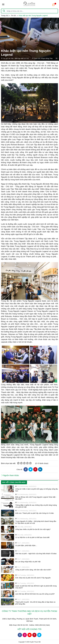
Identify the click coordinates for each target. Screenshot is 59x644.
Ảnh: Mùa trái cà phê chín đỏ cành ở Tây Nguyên (33, 578)
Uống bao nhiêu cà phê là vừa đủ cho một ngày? (33, 529)
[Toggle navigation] (3, 4)
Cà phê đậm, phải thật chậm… (26, 545)
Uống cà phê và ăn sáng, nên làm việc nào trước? (33, 570)
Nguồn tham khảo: (11, 475)
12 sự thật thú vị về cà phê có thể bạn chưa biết (32, 537)
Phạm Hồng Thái (47, 58)
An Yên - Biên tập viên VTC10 (19, 58)
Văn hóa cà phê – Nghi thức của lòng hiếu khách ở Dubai (36, 554)
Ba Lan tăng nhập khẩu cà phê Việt (28, 562)
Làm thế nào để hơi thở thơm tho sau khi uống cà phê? (35, 594)
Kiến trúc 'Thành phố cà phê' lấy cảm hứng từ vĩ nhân (35, 513)
